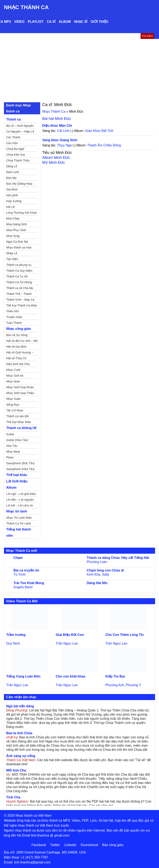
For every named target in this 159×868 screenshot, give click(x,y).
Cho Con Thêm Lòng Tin (125, 635)
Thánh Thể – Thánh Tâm (19, 294)
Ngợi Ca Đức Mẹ (17, 242)
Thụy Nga (64, 145)
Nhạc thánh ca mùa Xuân (19, 248)
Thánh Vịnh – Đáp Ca (20, 300)
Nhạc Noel (13, 381)
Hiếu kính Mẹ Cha (18, 364)
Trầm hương (16, 635)
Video (19, 22)
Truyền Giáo (14, 317)
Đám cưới (13, 172)
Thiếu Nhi (12, 311)
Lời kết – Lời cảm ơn (20, 505)
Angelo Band (23, 587)
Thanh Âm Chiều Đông (104, 145)
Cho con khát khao (70, 676)
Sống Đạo (13, 405)
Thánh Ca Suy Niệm (19, 271)
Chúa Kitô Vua (16, 155)
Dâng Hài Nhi (97, 583)
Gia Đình (12, 189)
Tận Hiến (12, 259)
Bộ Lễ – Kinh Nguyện (20, 126)
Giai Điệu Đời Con (70, 635)
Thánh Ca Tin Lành (19, 523)
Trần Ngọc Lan (67, 643)
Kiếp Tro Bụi (115, 676)
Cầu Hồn (12, 143)
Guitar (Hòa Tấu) (17, 440)
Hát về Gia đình (16, 347)
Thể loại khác (17, 475)
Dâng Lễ (12, 166)
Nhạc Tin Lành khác (19, 518)
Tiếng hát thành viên (19, 532)
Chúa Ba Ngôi (15, 149)
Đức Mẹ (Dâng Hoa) (19, 184)
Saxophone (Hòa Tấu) (20, 469)
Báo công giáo (113, 845)
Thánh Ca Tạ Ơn (17, 276)
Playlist (36, 22)
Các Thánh (13, 137)
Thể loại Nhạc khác (19, 422)
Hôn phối (12, 195)
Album (65, 22)
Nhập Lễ (12, 253)
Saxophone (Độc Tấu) (20, 463)
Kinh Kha (93, 574)
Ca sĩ (51, 22)
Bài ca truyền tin (26, 570)
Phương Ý (133, 685)
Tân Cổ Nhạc (15, 410)
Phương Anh (115, 685)
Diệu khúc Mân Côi (57, 126)
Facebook (39, 845)
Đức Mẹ (11, 178)
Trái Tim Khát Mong (29, 583)
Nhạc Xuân (13, 399)
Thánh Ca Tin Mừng (19, 282)
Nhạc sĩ (81, 22)
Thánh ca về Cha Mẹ (20, 288)
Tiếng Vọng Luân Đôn (23, 676)
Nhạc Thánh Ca (26, 7)
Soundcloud (89, 845)
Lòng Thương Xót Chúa (21, 213)
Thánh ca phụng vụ (19, 265)
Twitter (55, 845)
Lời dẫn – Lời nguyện (20, 500)
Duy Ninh (13, 643)
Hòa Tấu (12, 446)
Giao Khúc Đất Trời (99, 131)
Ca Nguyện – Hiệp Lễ (20, 131)
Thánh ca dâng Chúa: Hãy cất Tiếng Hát (118, 558)
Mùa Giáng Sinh (17, 224)
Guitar (10, 434)
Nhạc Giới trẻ (15, 376)
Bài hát (57, 119)
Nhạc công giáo (19, 329)
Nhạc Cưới (13, 370)
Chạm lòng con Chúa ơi (105, 570)
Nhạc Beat (13, 452)
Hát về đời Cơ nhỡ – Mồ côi (22, 341)
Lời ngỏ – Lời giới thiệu (21, 494)
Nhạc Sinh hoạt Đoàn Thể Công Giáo (20, 388)
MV (54, 163)
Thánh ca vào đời (17, 416)
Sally (106, 574)
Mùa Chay (13, 218)
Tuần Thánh (14, 323)
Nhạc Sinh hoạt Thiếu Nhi (20, 394)
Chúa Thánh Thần (18, 160)
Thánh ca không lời (21, 428)
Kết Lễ (10, 207)
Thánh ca (13, 119)
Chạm (18, 558)
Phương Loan (97, 562)
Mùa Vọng (13, 236)
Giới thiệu (99, 22)
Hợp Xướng (14, 201)
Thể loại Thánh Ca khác (22, 305)
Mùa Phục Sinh (16, 230)
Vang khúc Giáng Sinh (60, 140)
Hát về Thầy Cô (16, 358)
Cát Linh (63, 131)
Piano (10, 457)
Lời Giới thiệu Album (17, 484)
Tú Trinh (20, 574)
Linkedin (70, 845)
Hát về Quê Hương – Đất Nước (20, 353)
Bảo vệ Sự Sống (17, 335)
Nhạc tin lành (17, 511)
